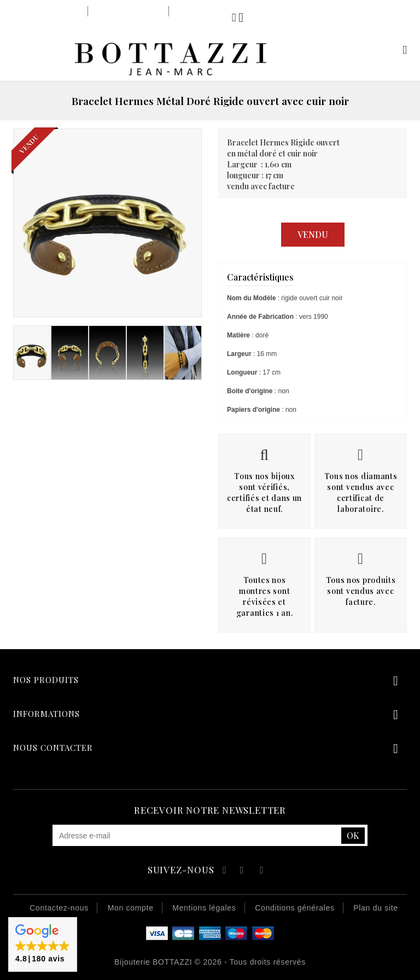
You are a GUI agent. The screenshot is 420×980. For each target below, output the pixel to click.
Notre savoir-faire (128, 11)
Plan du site (376, 908)
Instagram (262, 871)
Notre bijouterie (52, 11)
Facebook (223, 871)
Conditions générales (295, 908)
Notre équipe (198, 11)
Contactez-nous (59, 908)
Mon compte (392, 49)
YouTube (243, 871)
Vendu (313, 234)
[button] (43, 944)
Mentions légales (204, 908)
